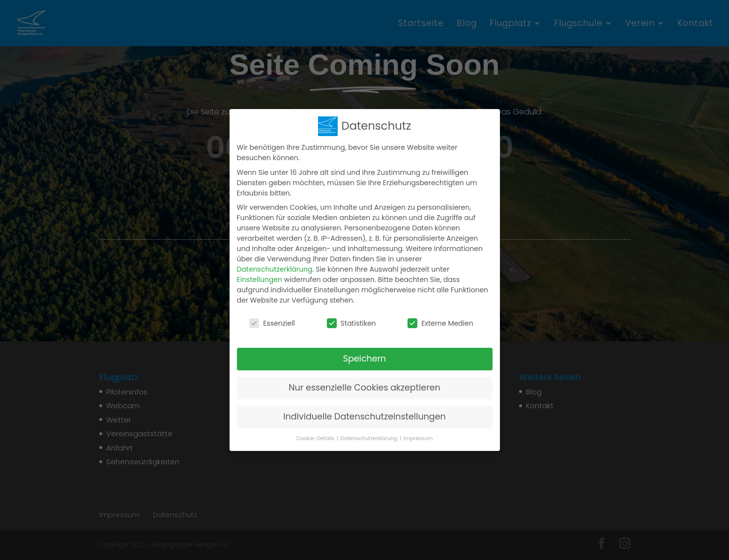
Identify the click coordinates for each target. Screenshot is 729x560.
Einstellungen (260, 280)
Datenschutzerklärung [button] (370, 438)
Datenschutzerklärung (275, 269)
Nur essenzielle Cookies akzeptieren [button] (364, 388)
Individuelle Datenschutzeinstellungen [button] (364, 417)
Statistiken (351, 323)
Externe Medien (440, 323)
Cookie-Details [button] (316, 438)
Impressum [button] (418, 438)
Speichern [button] (365, 359)
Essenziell (272, 323)
